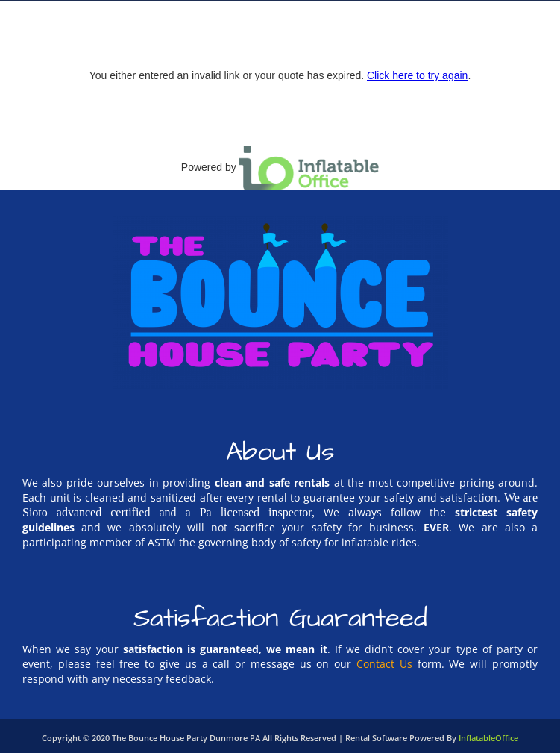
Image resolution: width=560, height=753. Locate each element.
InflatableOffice (488, 738)
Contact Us (384, 664)
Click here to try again (417, 75)
